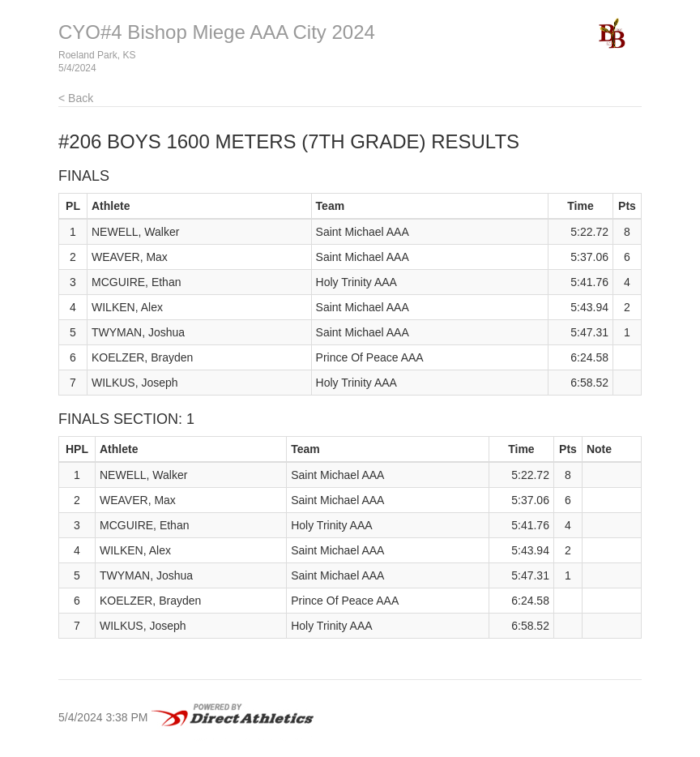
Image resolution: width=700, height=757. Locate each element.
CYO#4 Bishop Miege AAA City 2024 (217, 32)
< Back (76, 98)
